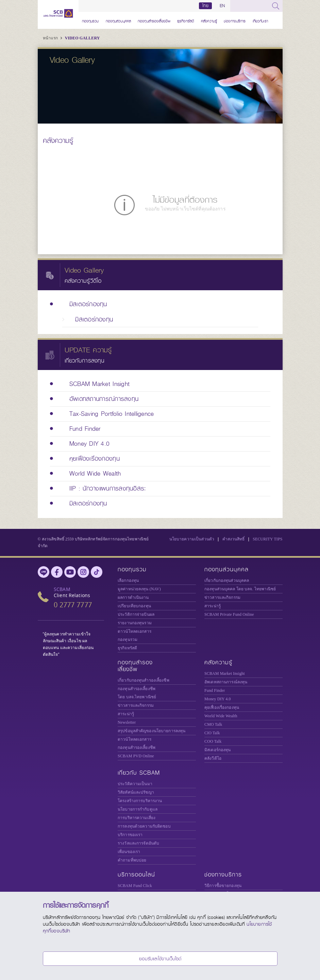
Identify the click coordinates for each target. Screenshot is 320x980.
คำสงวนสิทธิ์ (234, 539)
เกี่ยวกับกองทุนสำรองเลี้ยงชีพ (144, 680)
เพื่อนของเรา (129, 852)
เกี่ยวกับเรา (260, 20)
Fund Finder (215, 690)
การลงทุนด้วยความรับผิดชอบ (144, 826)
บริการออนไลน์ (136, 875)
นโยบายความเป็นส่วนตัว (192, 539)
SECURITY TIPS (267, 539)
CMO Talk (213, 724)
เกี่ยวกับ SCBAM (139, 773)
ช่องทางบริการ (235, 20)
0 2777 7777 (73, 605)
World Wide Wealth (221, 716)
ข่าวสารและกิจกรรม (222, 597)
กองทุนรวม (90, 20)
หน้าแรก (51, 38)
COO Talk (213, 741)
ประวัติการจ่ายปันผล (136, 614)
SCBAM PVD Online (136, 756)
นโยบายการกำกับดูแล (138, 809)
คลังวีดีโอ (213, 758)
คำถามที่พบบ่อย (132, 860)
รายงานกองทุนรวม (135, 623)
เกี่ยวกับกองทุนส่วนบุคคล (227, 580)
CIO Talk (212, 733)
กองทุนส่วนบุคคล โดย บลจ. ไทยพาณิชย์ (240, 589)
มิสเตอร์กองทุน (217, 750)
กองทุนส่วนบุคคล (119, 20)
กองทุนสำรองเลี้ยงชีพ (154, 20)
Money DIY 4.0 (218, 699)
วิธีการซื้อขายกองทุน (223, 886)
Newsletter (127, 722)
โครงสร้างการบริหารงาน (140, 801)
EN (222, 6)
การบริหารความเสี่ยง (137, 818)
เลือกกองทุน (128, 580)
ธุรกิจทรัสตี (186, 20)
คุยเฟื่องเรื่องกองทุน (222, 707)
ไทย (205, 6)
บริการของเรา (130, 835)
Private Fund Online (229, 614)
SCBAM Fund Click (135, 886)
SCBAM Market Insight (225, 673)
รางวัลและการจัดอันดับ (138, 843)
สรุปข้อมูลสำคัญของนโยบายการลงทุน (151, 731)
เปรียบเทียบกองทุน (134, 606)
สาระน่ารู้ (213, 606)
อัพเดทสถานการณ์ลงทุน (226, 682)
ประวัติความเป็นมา (135, 784)
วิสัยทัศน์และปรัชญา (136, 792)
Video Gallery (82, 38)
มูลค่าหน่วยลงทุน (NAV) (139, 589)
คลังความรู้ (209, 20)
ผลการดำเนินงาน (133, 597)
